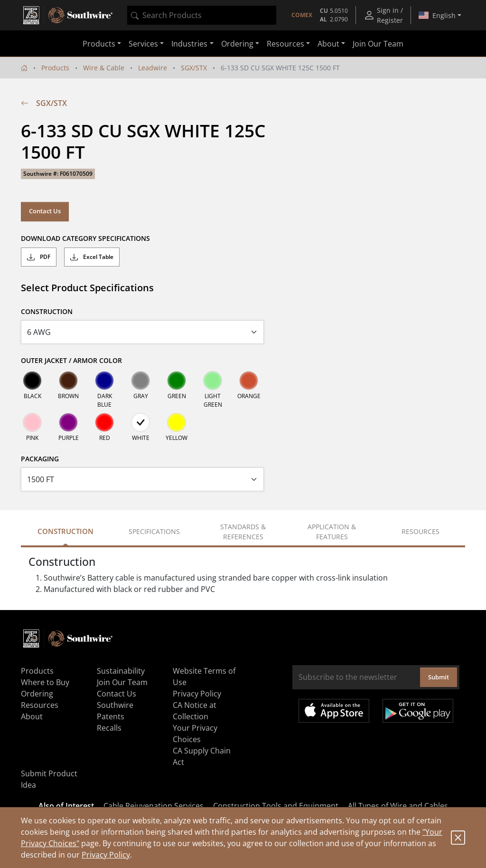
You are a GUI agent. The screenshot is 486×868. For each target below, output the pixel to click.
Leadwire (153, 68)
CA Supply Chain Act (202, 756)
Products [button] (99, 44)
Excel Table (92, 257)
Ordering (37, 694)
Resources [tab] (421, 531)
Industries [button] (189, 44)
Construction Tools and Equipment (276, 806)
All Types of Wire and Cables (398, 806)
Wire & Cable (104, 68)
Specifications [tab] (154, 531)
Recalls (109, 728)
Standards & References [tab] (243, 532)
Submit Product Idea (49, 779)
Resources (40, 705)
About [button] (328, 44)
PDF (39, 257)
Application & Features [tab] (332, 532)
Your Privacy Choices (195, 734)
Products (55, 68)
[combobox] (202, 15)
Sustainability (121, 671)
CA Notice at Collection (195, 711)
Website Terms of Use (204, 677)
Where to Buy (45, 682)
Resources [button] (285, 44)
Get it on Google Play (418, 711)
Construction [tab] (65, 531)
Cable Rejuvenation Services (154, 806)
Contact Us (45, 211)
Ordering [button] (237, 44)
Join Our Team (378, 44)
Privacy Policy (106, 855)
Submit (439, 677)
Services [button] (143, 44)
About (32, 716)
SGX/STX (194, 68)
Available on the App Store (334, 711)
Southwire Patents (115, 711)
